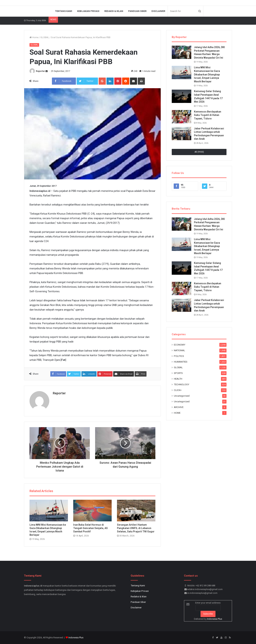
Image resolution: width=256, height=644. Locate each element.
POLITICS (179, 356)
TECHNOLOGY (182, 384)
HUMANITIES (181, 362)
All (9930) (199, 152)
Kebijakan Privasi (88, 11)
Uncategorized (182, 401)
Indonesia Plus (215, 619)
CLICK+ (178, 390)
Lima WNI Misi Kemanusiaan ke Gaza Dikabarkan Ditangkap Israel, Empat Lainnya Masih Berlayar (207, 74)
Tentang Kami (64, 11)
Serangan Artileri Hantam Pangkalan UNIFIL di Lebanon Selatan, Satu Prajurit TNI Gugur (136, 528)
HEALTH (178, 379)
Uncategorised (182, 396)
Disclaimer (158, 11)
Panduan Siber (137, 11)
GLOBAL (45, 37)
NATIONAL (179, 350)
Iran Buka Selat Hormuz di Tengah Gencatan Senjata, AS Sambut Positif (90, 528)
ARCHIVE (179, 407)
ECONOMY (180, 345)
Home (34, 37)
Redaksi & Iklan (114, 11)
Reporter (40, 71)
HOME (177, 413)
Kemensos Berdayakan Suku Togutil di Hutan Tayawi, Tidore (208, 115)
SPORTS (178, 373)
